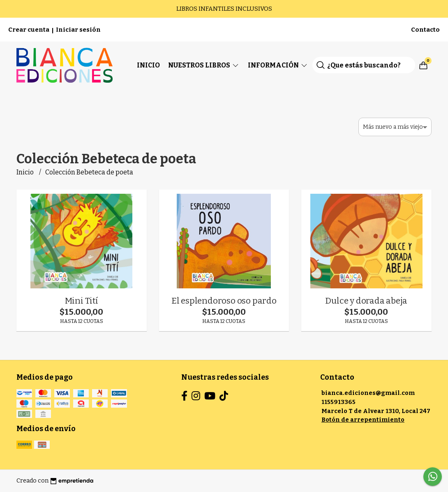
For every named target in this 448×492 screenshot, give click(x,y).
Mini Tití (82, 301)
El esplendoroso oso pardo (224, 301)
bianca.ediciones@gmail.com (368, 393)
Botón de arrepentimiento (363, 420)
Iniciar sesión (78, 30)
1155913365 (338, 402)
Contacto (425, 30)
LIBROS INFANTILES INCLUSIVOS (224, 9)
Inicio (148, 65)
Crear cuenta (29, 30)
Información (278, 65)
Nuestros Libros (204, 65)
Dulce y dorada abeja (366, 301)
